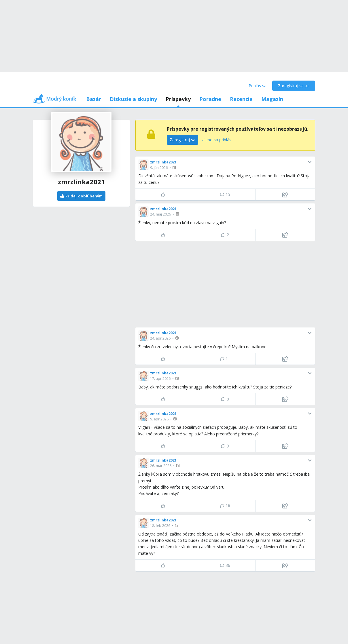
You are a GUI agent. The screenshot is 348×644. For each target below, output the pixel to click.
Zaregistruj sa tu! (294, 86)
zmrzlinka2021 (163, 162)
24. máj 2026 (160, 214)
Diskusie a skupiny (133, 99)
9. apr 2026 (159, 419)
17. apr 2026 (160, 379)
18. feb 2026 (160, 526)
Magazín (272, 99)
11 (225, 359)
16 (225, 505)
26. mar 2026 (161, 466)
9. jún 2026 (159, 168)
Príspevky (178, 99)
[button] (175, 167)
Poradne (210, 99)
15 (225, 194)
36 (225, 565)
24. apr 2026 (160, 338)
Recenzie (241, 99)
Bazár (94, 99)
